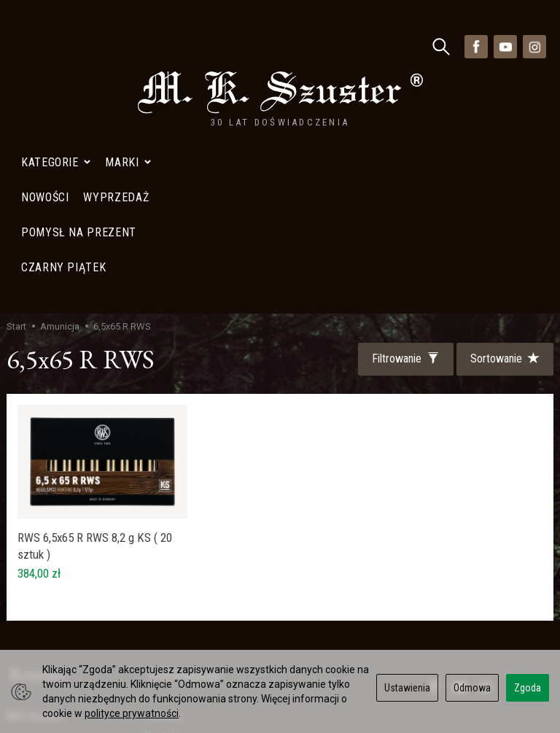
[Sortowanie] (503, 156)
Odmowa (472, 688)
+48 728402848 (49, 578)
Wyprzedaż (171, 563)
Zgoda (528, 688)
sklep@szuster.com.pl (63, 613)
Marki (128, 46)
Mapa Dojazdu (46, 647)
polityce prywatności (132, 713)
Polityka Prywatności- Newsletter (195, 606)
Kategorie (56, 46)
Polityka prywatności (192, 581)
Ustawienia (407, 688)
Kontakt (163, 527)
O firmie (163, 509)
